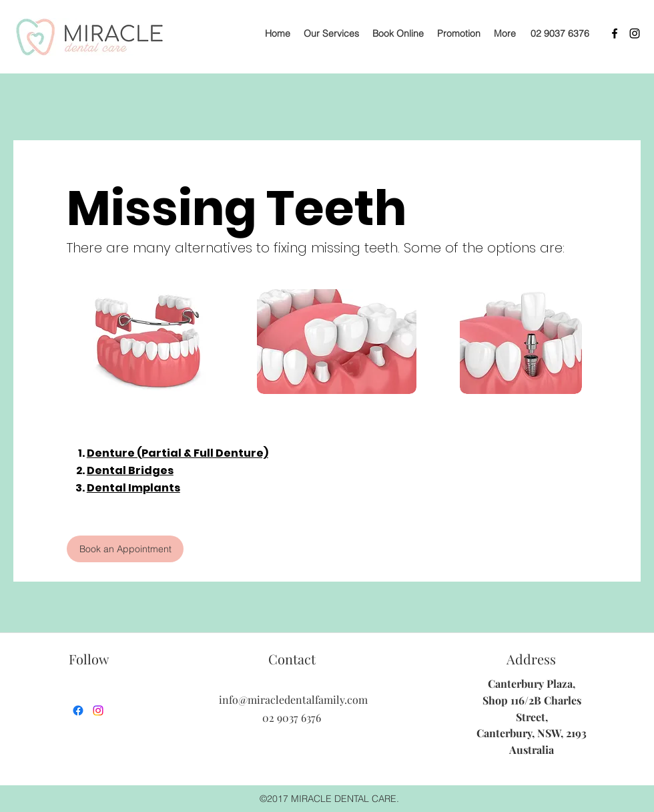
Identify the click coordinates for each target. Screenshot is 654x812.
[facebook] (615, 33)
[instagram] (635, 33)
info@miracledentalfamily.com (293, 699)
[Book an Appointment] (125, 549)
